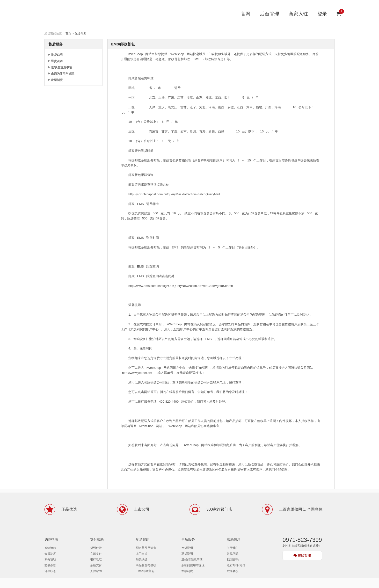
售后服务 (188, 539)
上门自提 (142, 554)
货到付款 (96, 548)
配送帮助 (80, 33)
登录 (322, 14)
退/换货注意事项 (62, 67)
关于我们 (233, 548)
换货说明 (57, 55)
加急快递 (142, 559)
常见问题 (233, 554)
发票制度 (57, 80)
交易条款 (50, 565)
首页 (68, 33)
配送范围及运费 (146, 548)
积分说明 (50, 559)
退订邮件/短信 (236, 565)
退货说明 (57, 61)
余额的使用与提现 (63, 74)
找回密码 (233, 559)
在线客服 (302, 555)
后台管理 (270, 14)
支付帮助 (97, 539)
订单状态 (50, 571)
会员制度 (50, 554)
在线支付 (96, 554)
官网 (246, 14)
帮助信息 (234, 539)
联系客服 (233, 571)
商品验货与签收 (146, 565)
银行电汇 (96, 559)
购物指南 (51, 539)
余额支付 (96, 565)
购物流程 (50, 548)
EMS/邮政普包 (145, 571)
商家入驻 (298, 14)
